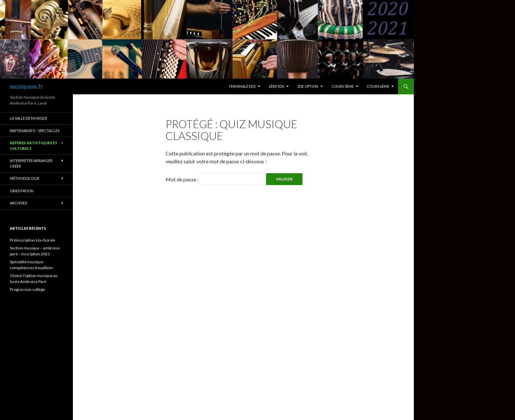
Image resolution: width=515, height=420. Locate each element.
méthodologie (25, 178)
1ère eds (276, 86)
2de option (308, 86)
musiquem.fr (26, 86)
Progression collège (27, 289)
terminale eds (242, 86)
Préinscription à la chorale (33, 240)
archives (18, 203)
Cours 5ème (343, 86)
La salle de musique (29, 118)
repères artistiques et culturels (34, 146)
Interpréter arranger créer (31, 163)
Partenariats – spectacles (35, 131)
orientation (22, 191)
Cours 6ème (378, 86)
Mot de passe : (215, 179)
